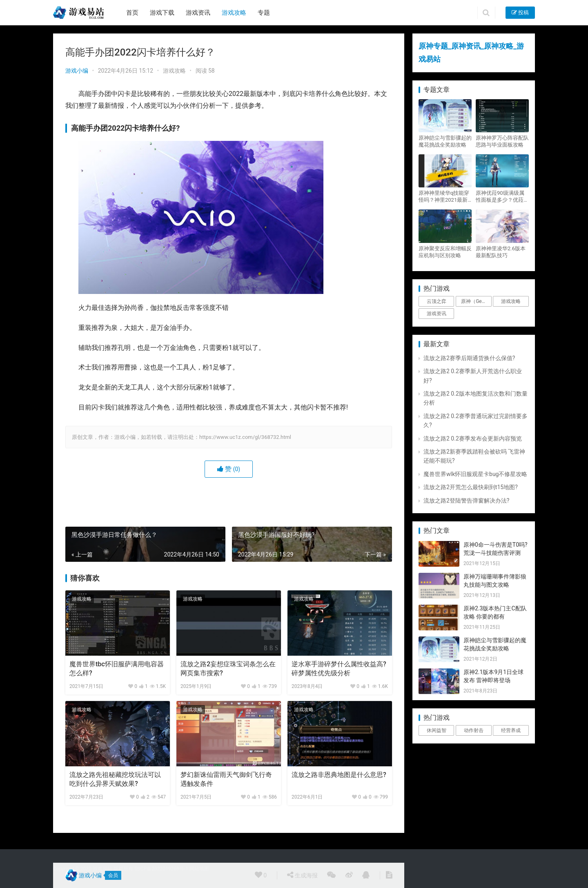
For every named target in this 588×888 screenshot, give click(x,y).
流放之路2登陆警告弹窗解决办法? (467, 501)
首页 (132, 13)
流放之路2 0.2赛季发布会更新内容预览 (473, 438)
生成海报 (302, 875)
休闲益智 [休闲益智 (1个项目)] (437, 730)
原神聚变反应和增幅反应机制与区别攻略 (445, 252)
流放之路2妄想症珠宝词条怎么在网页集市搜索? (228, 669)
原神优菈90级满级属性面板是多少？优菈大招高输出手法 (502, 197)
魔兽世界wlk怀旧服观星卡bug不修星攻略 (475, 474)
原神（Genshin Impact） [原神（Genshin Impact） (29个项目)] (476, 301)
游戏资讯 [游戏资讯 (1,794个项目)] (437, 314)
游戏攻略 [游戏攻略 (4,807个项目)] (511, 301)
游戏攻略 (234, 13)
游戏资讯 (198, 13)
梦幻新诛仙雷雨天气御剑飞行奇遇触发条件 (226, 779)
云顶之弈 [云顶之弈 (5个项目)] (437, 301)
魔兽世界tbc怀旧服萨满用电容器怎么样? (117, 669)
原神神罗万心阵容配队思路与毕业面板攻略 (502, 141)
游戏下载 (162, 13)
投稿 (520, 12)
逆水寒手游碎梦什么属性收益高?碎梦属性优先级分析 (339, 669)
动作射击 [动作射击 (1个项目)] (474, 730)
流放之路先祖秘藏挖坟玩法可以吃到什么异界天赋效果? (115, 779)
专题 (264, 13)
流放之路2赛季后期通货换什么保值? (469, 358)
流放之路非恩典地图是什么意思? (339, 775)
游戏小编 (77, 71)
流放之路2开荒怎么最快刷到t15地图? (471, 487)
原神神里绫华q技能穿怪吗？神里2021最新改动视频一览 (444, 197)
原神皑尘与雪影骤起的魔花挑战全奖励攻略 (445, 141)
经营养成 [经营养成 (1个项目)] (511, 730)
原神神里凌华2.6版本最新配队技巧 (501, 252)
